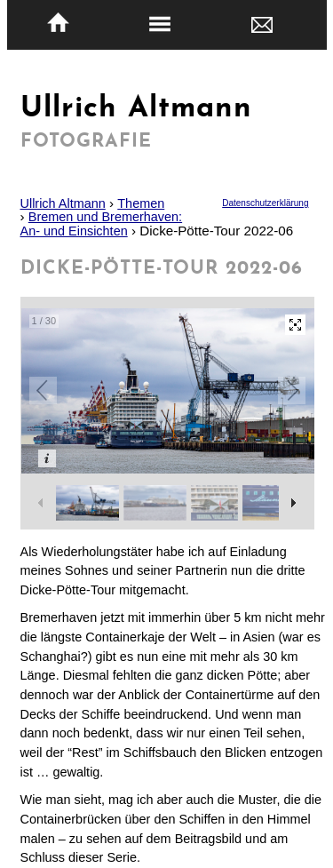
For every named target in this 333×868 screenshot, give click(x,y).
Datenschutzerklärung (265, 203)
